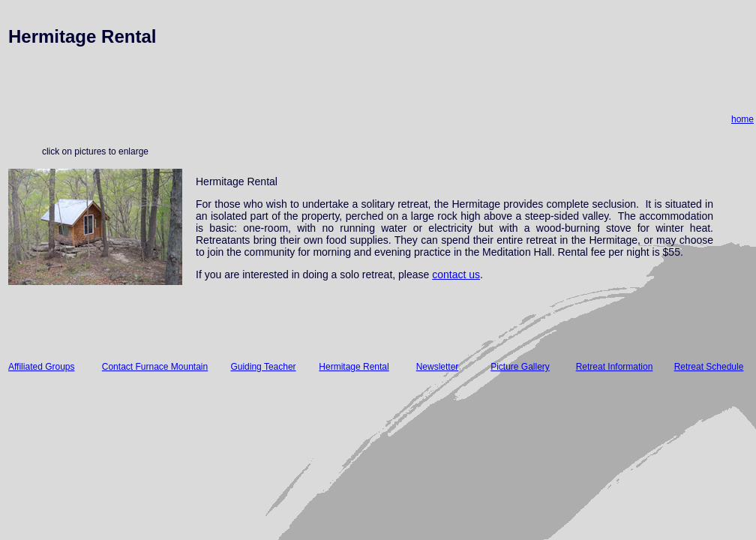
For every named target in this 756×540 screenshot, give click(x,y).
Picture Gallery (520, 367)
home (742, 119)
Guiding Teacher (263, 367)
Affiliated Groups (42, 367)
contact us (456, 274)
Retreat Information (615, 367)
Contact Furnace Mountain (155, 367)
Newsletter (438, 367)
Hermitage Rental (354, 367)
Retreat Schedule (709, 367)
